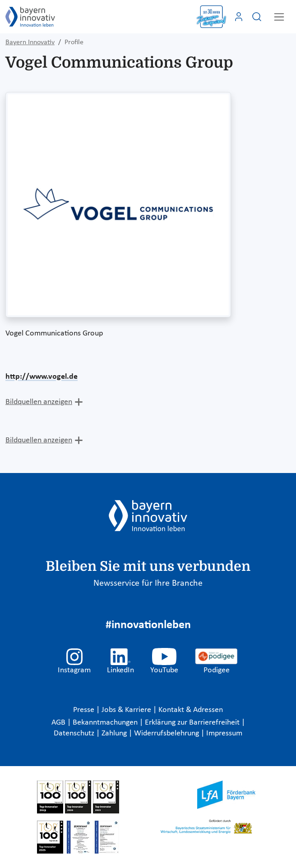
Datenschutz (75, 733)
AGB (59, 723)
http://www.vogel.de (42, 377)
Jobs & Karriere (127, 710)
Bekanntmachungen (106, 723)
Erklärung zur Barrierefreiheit (193, 723)
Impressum (224, 733)
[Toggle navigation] (279, 17)
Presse (85, 710)
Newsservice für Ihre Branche (148, 583)
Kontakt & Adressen (191, 710)
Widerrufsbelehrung (167, 733)
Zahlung (115, 733)
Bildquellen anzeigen (39, 402)
